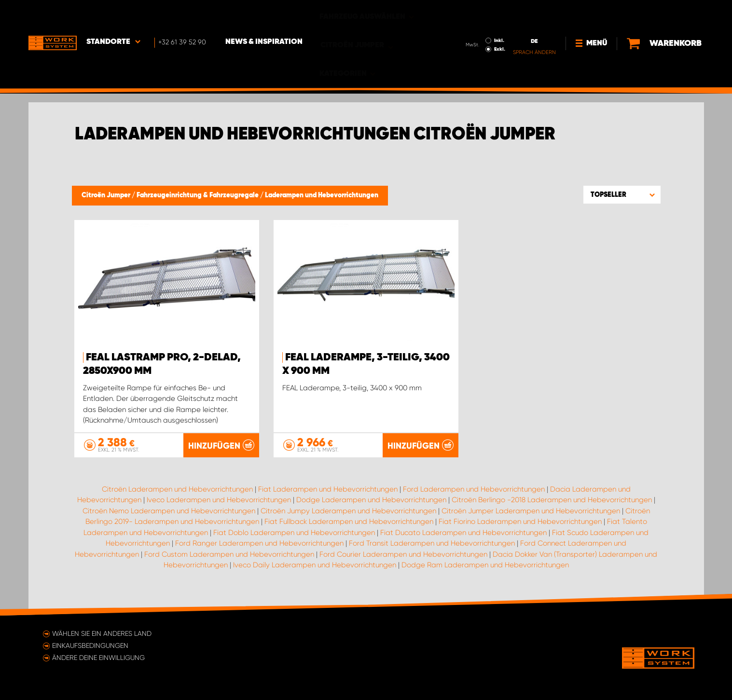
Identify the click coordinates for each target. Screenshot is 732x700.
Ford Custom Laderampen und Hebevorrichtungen (229, 554)
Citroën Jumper (107, 195)
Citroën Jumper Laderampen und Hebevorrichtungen (531, 510)
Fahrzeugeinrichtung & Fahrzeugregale (198, 195)
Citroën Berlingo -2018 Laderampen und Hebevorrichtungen (552, 500)
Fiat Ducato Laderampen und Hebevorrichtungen (463, 532)
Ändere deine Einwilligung (98, 658)
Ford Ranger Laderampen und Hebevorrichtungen (259, 543)
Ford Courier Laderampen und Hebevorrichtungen (403, 554)
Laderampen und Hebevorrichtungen (322, 195)
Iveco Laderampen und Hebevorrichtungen (219, 500)
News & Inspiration (264, 15)
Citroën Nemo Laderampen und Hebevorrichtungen (169, 510)
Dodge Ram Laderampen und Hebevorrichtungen (485, 565)
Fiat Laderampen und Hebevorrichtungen (328, 489)
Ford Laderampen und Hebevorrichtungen (474, 489)
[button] (622, 194)
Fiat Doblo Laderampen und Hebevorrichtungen (294, 532)
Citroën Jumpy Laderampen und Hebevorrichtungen (348, 510)
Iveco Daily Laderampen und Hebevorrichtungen (315, 565)
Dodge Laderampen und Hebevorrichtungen (371, 500)
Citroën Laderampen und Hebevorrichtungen (177, 489)
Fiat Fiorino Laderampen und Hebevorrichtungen (520, 522)
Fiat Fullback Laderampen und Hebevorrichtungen (349, 522)
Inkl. (499, 14)
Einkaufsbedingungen (90, 645)
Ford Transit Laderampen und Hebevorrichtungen (432, 543)
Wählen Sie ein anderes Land (102, 633)
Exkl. (500, 22)
